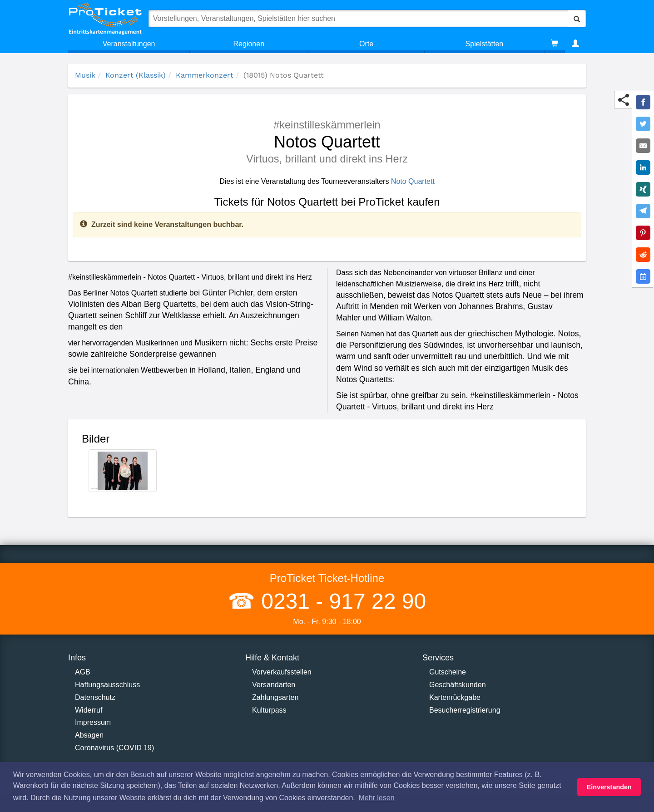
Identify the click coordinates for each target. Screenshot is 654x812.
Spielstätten (485, 44)
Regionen (249, 44)
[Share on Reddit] (643, 255)
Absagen (89, 735)
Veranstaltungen (129, 44)
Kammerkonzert (205, 75)
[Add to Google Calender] (643, 276)
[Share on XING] (643, 189)
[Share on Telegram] (643, 211)
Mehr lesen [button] (376, 798)
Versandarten (274, 685)
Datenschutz (95, 697)
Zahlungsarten (275, 697)
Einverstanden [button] (609, 787)
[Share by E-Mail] (643, 146)
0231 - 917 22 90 (341, 601)
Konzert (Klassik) (136, 75)
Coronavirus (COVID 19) (114, 748)
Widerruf (89, 710)
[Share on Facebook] (643, 102)
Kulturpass (269, 710)
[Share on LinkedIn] (643, 167)
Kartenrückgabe (455, 697)
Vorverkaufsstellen (282, 672)
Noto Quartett (413, 181)
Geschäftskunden (458, 685)
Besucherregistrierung (465, 710)
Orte (366, 44)
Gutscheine (448, 672)
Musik (85, 75)
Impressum (93, 722)
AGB (83, 672)
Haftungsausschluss (107, 685)
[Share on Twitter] (643, 124)
